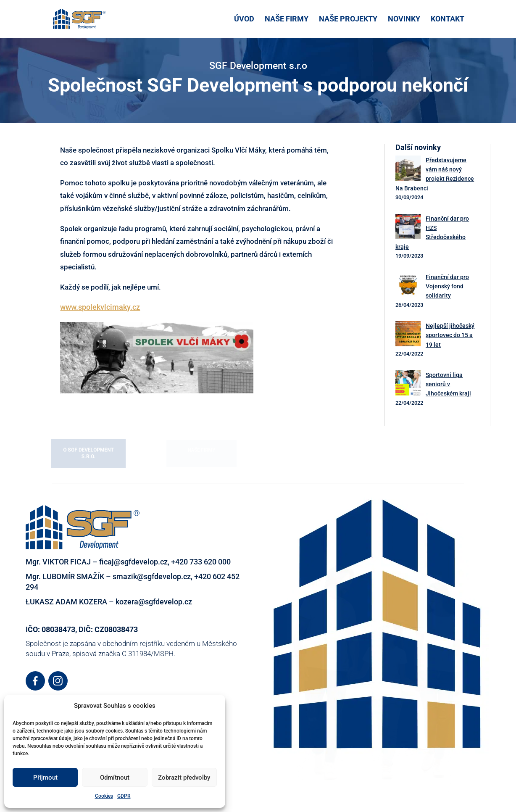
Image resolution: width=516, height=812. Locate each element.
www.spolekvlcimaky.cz (100, 307)
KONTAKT (448, 20)
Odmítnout (115, 778)
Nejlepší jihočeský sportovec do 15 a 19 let (450, 335)
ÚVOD (244, 20)
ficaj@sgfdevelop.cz (133, 562)
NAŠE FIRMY (287, 20)
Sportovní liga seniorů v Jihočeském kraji (448, 384)
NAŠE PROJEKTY (348, 20)
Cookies (104, 796)
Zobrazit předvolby (184, 778)
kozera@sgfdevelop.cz (154, 602)
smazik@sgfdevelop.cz (152, 576)
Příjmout (45, 778)
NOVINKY (404, 20)
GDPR (124, 796)
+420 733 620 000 (201, 562)
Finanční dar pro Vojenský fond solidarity (447, 286)
